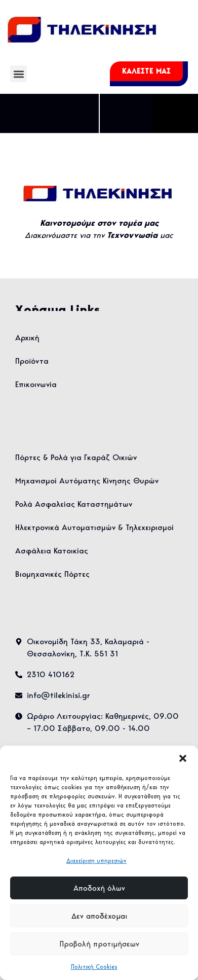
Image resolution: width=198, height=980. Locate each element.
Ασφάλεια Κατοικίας (52, 551)
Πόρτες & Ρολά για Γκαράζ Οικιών (76, 457)
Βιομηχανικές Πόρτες (52, 574)
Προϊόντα (32, 361)
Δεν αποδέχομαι (99, 916)
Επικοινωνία (36, 384)
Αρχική (27, 338)
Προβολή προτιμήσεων (99, 944)
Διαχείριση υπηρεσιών (96, 861)
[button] (183, 758)
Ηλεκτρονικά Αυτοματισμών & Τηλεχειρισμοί (94, 527)
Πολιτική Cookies (94, 967)
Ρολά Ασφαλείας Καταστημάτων (74, 504)
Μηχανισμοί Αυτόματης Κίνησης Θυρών (87, 481)
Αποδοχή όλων (99, 888)
